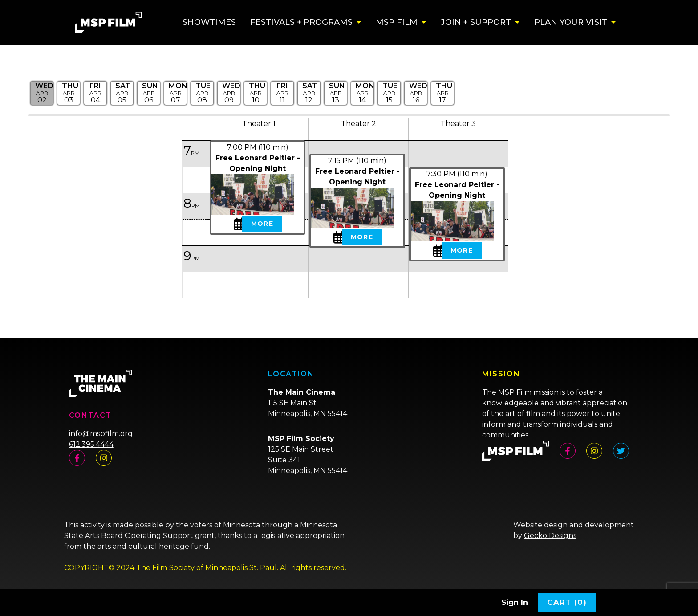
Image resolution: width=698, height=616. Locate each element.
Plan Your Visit (571, 22)
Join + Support (476, 22)
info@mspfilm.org (101, 434)
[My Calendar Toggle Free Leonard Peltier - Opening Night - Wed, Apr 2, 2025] (237, 223)
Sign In (515, 602)
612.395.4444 (91, 444)
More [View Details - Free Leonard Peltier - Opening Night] (262, 224)
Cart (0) (567, 602)
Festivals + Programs (301, 22)
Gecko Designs (550, 536)
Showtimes (209, 22)
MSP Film (397, 22)
